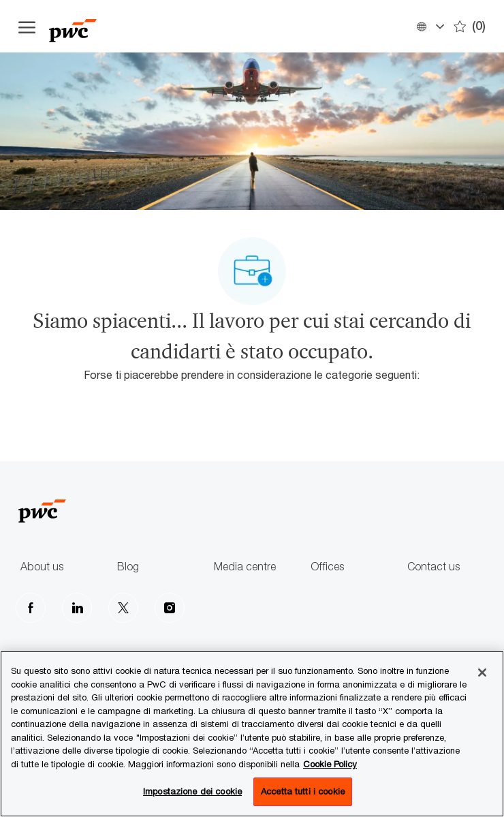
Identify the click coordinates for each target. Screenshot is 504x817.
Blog (128, 567)
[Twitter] (123, 608)
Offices (327, 567)
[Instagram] (170, 608)
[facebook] (31, 608)
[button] (430, 26)
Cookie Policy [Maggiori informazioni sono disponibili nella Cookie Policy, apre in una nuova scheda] (330, 764)
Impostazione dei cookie (192, 791)
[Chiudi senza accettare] (482, 673)
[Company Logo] (117, 26)
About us (42, 567)
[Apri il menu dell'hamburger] (27, 27)
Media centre (245, 567)
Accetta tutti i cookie (303, 791)
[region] (252, 734)
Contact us (434, 567)
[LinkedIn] (77, 608)
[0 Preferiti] (470, 26)
